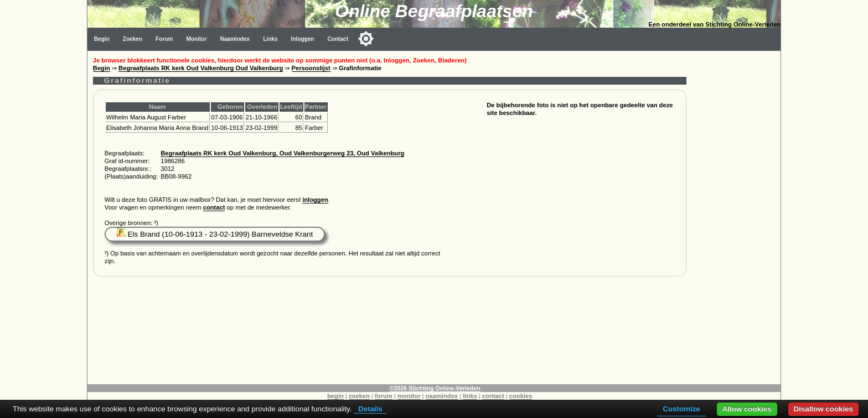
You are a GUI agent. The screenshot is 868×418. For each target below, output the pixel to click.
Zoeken (133, 39)
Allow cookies (747, 409)
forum (384, 396)
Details (370, 409)
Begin (102, 39)
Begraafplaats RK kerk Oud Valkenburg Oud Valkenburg (201, 68)
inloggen (315, 200)
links (470, 396)
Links (270, 39)
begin (335, 396)
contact (214, 207)
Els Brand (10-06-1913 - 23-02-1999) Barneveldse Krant (215, 234)
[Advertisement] (736, 217)
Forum (164, 39)
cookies (521, 396)
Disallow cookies (823, 409)
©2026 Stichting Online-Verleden (435, 388)
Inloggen (303, 39)
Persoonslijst (311, 68)
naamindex (442, 396)
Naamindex (235, 39)
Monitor (196, 39)
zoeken (359, 396)
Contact (338, 39)
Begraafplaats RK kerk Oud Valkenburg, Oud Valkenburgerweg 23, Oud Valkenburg (282, 153)
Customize (681, 409)
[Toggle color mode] (366, 39)
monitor (409, 396)
